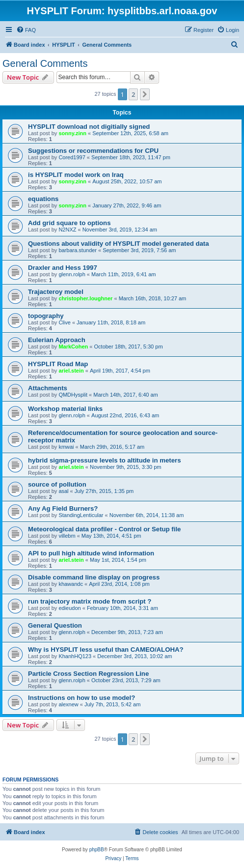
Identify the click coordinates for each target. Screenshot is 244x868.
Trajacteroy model (56, 292)
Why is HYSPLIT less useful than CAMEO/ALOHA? (106, 650)
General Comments (45, 63)
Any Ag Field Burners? (63, 508)
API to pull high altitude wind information (91, 553)
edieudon (69, 608)
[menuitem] (26, 30)
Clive (64, 322)
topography (46, 316)
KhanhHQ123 (75, 656)
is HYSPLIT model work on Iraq (76, 175)
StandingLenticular (81, 515)
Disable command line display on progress (94, 577)
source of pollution (57, 484)
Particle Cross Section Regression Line (88, 674)
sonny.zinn (72, 133)
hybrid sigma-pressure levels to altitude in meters (104, 460)
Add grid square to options (69, 223)
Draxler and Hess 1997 (63, 268)
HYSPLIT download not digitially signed (89, 127)
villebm (67, 536)
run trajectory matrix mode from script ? (90, 601)
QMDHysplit (73, 395)
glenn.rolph (72, 274)
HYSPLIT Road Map (58, 364)
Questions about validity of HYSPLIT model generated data (119, 244)
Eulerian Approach (57, 340)
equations (43, 199)
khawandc (71, 584)
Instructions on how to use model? (81, 698)
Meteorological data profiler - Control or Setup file (104, 529)
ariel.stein (71, 371)
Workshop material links (65, 409)
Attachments (48, 388)
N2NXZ (67, 230)
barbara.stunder (78, 250)
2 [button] (133, 94)
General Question (55, 625)
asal (63, 491)
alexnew (68, 704)
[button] (145, 94)
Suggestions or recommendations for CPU (93, 151)
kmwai (66, 447)
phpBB (97, 850)
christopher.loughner (85, 298)
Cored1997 (72, 157)
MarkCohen (73, 347)
